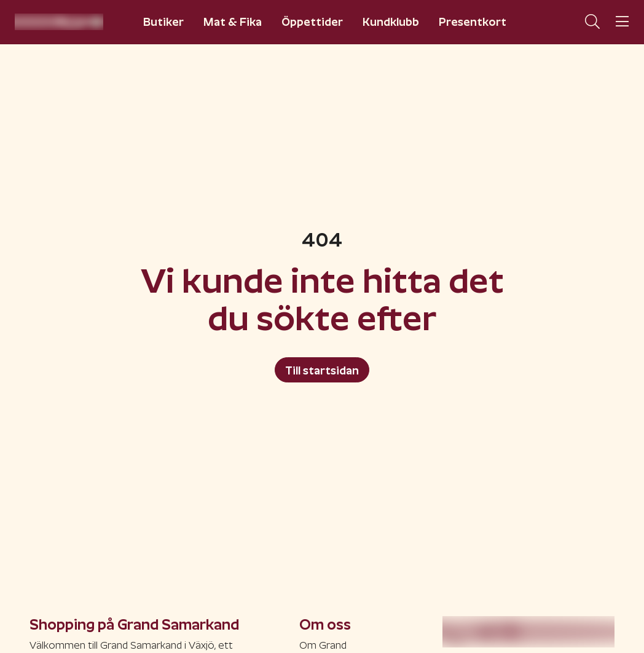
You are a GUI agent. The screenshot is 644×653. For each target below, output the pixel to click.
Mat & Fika (233, 22)
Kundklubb (391, 22)
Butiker (163, 22)
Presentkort (473, 22)
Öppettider (312, 22)
